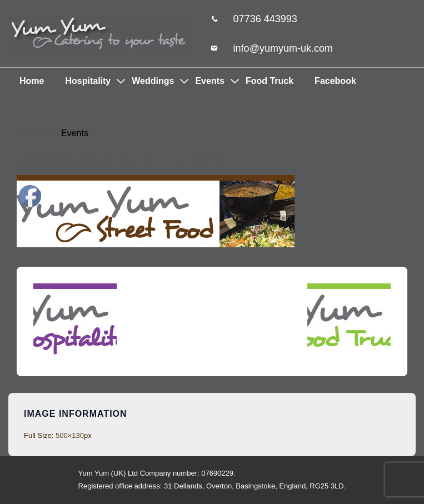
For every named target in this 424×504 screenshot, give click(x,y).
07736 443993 (265, 19)
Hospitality (88, 81)
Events (209, 81)
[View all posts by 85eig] (151, 161)
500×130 (70, 435)
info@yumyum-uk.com (283, 48)
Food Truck (270, 81)
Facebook (335, 81)
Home (32, 81)
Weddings (153, 81)
